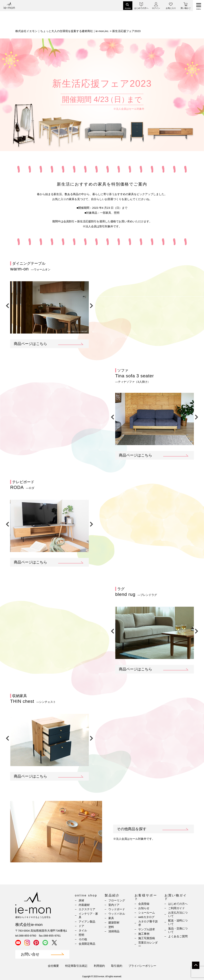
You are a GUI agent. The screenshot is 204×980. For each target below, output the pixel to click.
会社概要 (53, 966)
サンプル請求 (147, 929)
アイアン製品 (87, 922)
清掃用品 (114, 931)
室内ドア (114, 905)
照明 (81, 935)
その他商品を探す (132, 829)
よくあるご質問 (178, 936)
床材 (81, 900)
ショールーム (147, 913)
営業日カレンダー (148, 944)
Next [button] (92, 305)
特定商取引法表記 (76, 966)
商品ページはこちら (30, 344)
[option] (49, 307)
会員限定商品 (87, 944)
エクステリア (87, 909)
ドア (81, 926)
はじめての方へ (178, 904)
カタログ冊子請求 (148, 923)
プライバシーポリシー (142, 966)
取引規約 (117, 966)
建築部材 (114, 922)
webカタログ (146, 917)
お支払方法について (178, 914)
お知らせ (144, 908)
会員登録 (144, 904)
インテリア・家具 (88, 915)
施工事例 (144, 934)
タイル (83, 930)
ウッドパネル (117, 914)
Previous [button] (7, 305)
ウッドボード (117, 909)
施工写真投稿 (147, 938)
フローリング (117, 900)
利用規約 (99, 966)
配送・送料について (178, 922)
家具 (111, 918)
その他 (83, 939)
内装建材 (84, 905)
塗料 (111, 927)
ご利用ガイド (176, 908)
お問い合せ (30, 954)
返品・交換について (178, 930)
